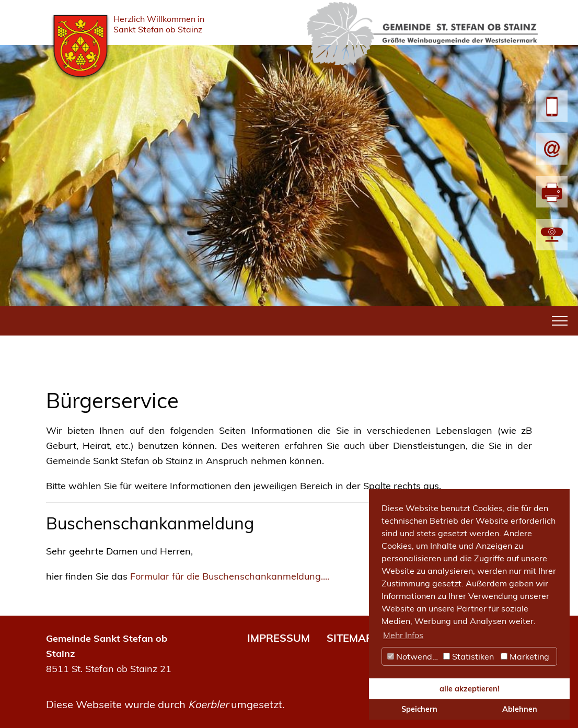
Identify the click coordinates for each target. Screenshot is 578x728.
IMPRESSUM (279, 638)
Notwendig (413, 656)
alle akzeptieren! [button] (470, 689)
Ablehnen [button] (520, 709)
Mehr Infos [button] (403, 635)
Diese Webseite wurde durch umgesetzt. (165, 704)
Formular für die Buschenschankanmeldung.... (230, 576)
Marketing (525, 656)
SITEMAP (350, 638)
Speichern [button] (419, 709)
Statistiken (469, 656)
